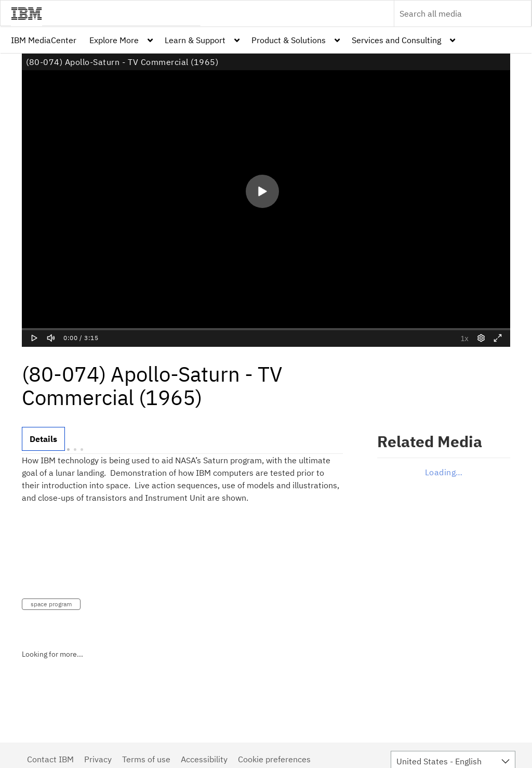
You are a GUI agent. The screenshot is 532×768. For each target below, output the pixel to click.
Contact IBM (50, 759)
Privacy (98, 759)
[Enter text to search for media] (451, 14)
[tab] (43, 439)
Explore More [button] (114, 40)
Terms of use (146, 759)
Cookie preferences (274, 759)
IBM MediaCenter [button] (44, 40)
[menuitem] (44, 40)
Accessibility (204, 759)
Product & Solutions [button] (289, 40)
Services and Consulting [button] (396, 40)
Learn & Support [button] (195, 40)
